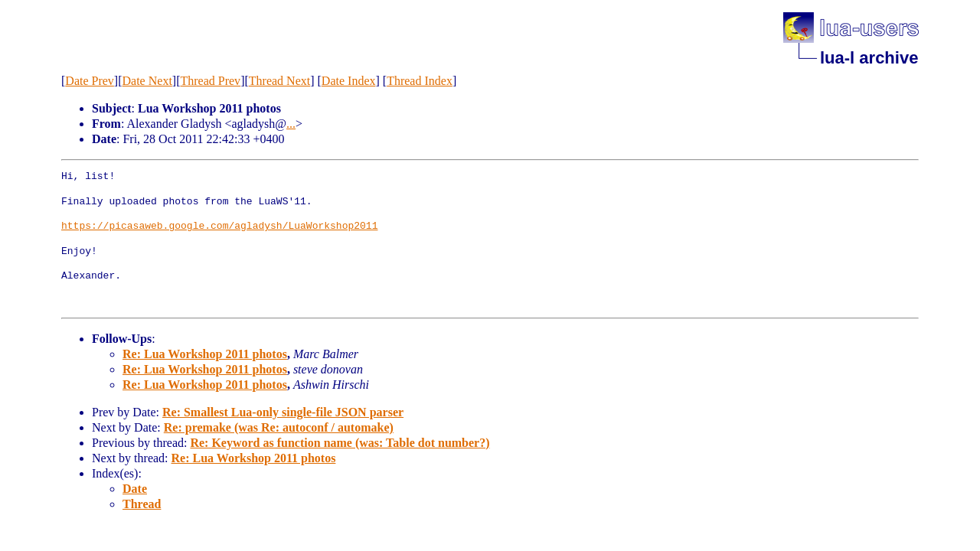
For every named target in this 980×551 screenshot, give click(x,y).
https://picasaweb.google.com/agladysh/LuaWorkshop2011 (219, 227)
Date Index (349, 81)
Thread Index (420, 81)
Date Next (147, 81)
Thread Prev (210, 81)
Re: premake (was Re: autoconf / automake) (279, 427)
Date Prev (90, 81)
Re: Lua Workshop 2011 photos (205, 354)
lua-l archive (869, 58)
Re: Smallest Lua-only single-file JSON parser (283, 412)
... (291, 124)
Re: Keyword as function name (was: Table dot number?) (340, 443)
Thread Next (279, 81)
